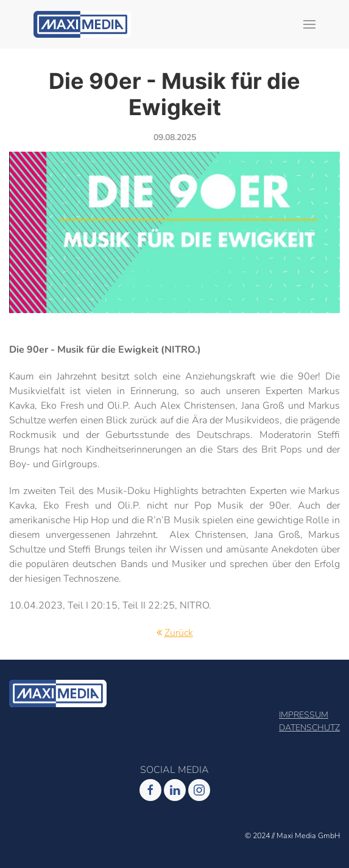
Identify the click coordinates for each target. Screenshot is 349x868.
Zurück (179, 633)
